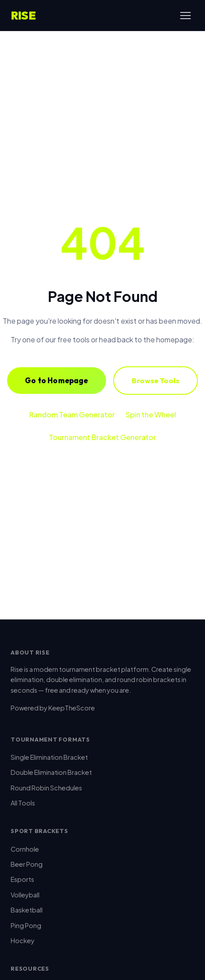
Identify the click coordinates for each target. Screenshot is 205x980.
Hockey (23, 940)
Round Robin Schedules (46, 788)
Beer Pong (27, 864)
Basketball (27, 910)
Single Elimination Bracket (49, 757)
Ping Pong (26, 925)
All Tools (23, 803)
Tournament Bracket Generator (102, 437)
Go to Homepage (56, 380)
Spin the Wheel (151, 415)
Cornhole (25, 849)
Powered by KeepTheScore (53, 708)
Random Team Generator (72, 415)
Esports (22, 879)
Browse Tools (156, 380)
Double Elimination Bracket (51, 772)
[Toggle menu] (185, 16)
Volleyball (25, 895)
